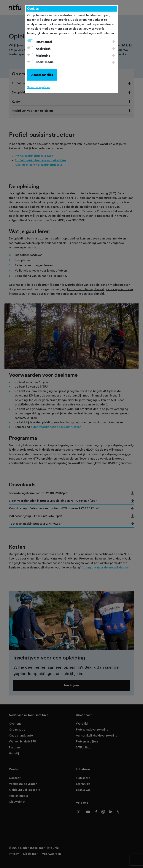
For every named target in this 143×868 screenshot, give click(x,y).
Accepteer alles (42, 75)
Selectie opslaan (38, 87)
